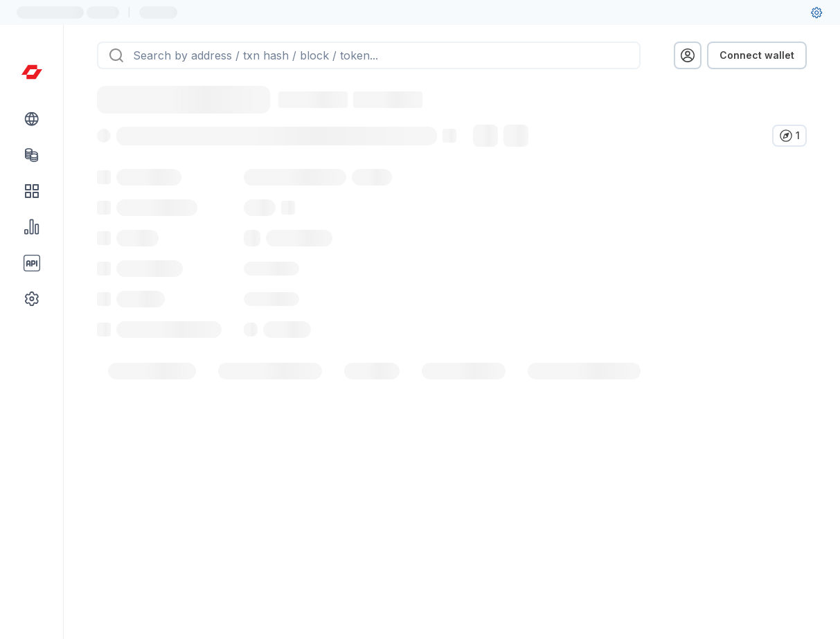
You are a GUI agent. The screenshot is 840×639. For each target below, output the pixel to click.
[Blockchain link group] (32, 119)
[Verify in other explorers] (789, 136)
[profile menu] (688, 55)
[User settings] (816, 12)
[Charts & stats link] (32, 227)
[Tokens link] (32, 155)
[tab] (152, 402)
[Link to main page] (32, 72)
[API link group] (32, 263)
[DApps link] (32, 191)
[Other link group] (32, 299)
